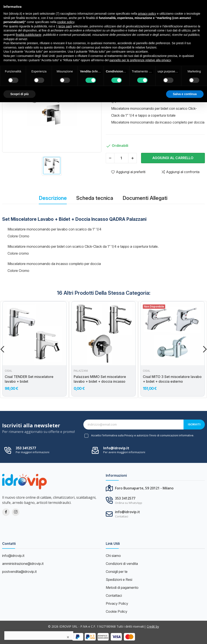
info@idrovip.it (116, 448)
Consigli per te (117, 572)
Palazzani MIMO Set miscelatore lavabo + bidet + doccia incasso (100, 379)
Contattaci (114, 595)
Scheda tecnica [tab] (95, 198)
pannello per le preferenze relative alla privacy (140, 60)
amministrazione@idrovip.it (23, 564)
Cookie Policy (117, 611)
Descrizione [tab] (53, 198)
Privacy (129, 435)
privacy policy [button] (147, 14)
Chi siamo (113, 556)
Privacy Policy (117, 603)
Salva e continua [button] (185, 94)
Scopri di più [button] (19, 94)
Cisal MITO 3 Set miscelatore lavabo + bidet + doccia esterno (172, 379)
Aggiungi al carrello (173, 158)
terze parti (65, 26)
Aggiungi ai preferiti (128, 172)
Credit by (153, 626)
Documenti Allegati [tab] (145, 198)
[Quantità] (121, 158)
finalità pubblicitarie (29, 35)
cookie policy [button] (66, 22)
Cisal (9, 371)
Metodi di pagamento (122, 588)
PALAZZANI (81, 371)
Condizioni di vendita (122, 564)
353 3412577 (26, 448)
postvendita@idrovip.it (19, 572)
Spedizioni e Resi (119, 580)
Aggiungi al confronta (180, 172)
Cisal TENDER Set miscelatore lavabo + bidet (29, 379)
